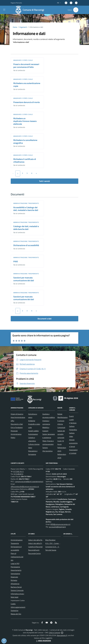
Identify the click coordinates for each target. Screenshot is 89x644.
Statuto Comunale (17, 590)
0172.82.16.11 (19, 471)
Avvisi (59, 444)
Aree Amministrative (18, 417)
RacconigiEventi (34, 550)
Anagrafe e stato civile (23, 60)
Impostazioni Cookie (18, 600)
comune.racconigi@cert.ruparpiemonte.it (29, 482)
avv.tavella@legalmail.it (57, 527)
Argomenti (23, 27)
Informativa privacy (17, 594)
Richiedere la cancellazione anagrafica (25, 142)
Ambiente (32, 421)
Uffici (12, 421)
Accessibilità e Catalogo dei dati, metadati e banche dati (26, 209)
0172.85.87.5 (18, 474)
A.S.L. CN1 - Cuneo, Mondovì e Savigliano (60, 543)
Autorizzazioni (33, 434)
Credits (13, 604)
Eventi (71, 416)
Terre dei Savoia (51, 550)
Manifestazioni (62, 417)
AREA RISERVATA (43, 641)
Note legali (14, 597)
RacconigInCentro (34, 553)
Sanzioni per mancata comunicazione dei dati (24, 279)
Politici (13, 438)
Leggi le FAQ (15, 563)
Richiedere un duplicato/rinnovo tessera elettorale (25, 121)
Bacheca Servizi (16, 587)
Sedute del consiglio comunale (61, 434)
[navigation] (4, 10)
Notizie (60, 414)
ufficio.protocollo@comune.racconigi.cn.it (25, 487)
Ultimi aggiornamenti (18, 607)
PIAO (16, 261)
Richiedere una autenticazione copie (27, 85)
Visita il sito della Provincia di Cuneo (41, 543)
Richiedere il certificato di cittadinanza (25, 161)
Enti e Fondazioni (17, 427)
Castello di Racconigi (35, 547)
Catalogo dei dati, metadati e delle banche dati (26, 228)
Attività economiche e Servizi (73, 443)
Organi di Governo (17, 414)
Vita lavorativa (47, 451)
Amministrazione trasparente (26, 203)
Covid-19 (61, 441)
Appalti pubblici (33, 431)
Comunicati (61, 427)
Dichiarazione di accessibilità (26, 245)
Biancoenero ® (62, 635)
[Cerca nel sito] (76, 10)
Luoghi (71, 420)
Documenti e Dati (17, 424)
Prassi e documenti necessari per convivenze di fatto (26, 66)
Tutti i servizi (44, 181)
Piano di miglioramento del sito (17, 557)
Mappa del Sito (16, 614)
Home (15, 27)
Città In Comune (54, 633)
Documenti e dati (45, 319)
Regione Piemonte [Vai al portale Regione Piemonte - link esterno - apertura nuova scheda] (16, 3)
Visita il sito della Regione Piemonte (41, 540)
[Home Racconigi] (30, 10)
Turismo (45, 448)
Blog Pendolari (50, 540)
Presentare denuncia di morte (27, 102)
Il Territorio (73, 423)
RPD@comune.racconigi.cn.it (60, 524)
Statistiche (14, 611)
